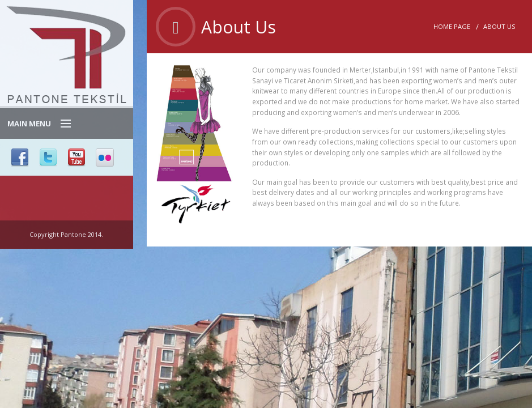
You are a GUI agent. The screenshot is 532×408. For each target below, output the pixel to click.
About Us (499, 26)
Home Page (452, 26)
